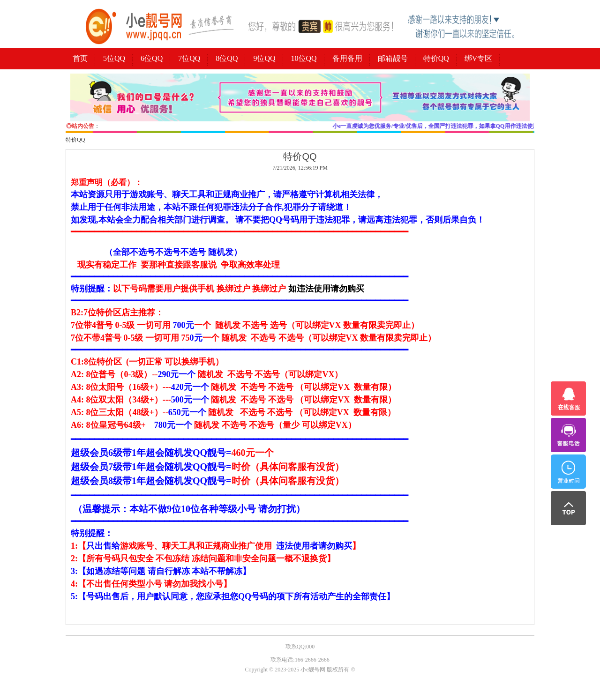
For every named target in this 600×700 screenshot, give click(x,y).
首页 (80, 58)
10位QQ (304, 58)
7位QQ (189, 58)
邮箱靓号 (393, 58)
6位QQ (152, 58)
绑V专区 (479, 58)
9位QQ (264, 58)
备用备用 (347, 58)
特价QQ (436, 58)
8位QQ (227, 58)
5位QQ (114, 58)
